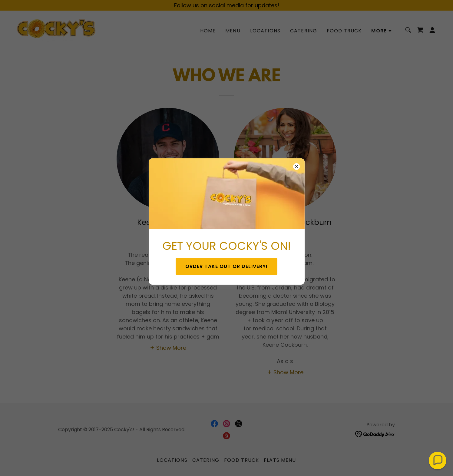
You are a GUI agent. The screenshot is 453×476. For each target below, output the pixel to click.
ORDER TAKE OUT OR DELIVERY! (227, 266)
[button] (438, 461)
